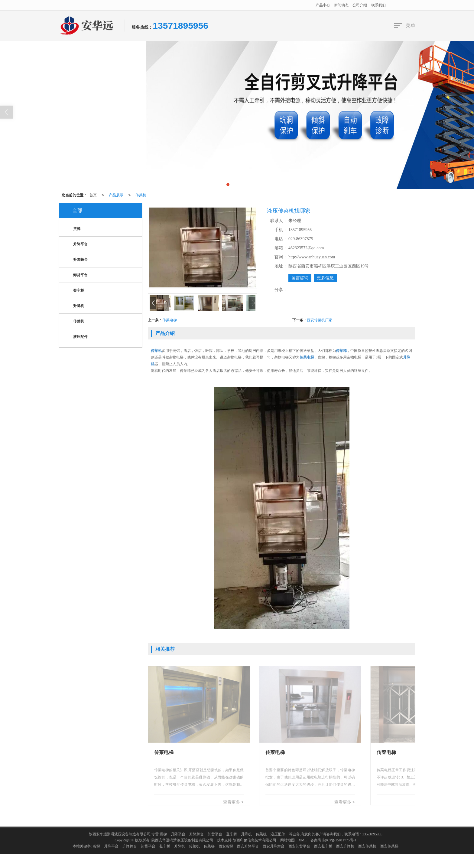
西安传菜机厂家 (320, 320)
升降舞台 (76, 260)
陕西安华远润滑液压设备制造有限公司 (182, 840)
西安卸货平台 (299, 846)
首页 (93, 195)
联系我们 (378, 5)
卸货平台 (76, 275)
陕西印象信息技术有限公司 (255, 840)
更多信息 (325, 278)
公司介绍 (360, 5)
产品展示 (116, 195)
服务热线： (142, 27)
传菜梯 (209, 846)
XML (303, 840)
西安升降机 (345, 846)
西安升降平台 (248, 846)
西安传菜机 (367, 846)
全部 (77, 210)
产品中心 (323, 5)
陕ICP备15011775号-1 (339, 840)
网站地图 (287, 840)
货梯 (72, 229)
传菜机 (141, 195)
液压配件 (76, 337)
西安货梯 (226, 846)
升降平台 (76, 245)
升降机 (74, 306)
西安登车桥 (323, 846)
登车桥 (74, 291)
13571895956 (372, 834)
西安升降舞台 (274, 846)
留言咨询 (300, 278)
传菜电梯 (170, 320)
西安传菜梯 (389, 846)
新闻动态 (341, 5)
